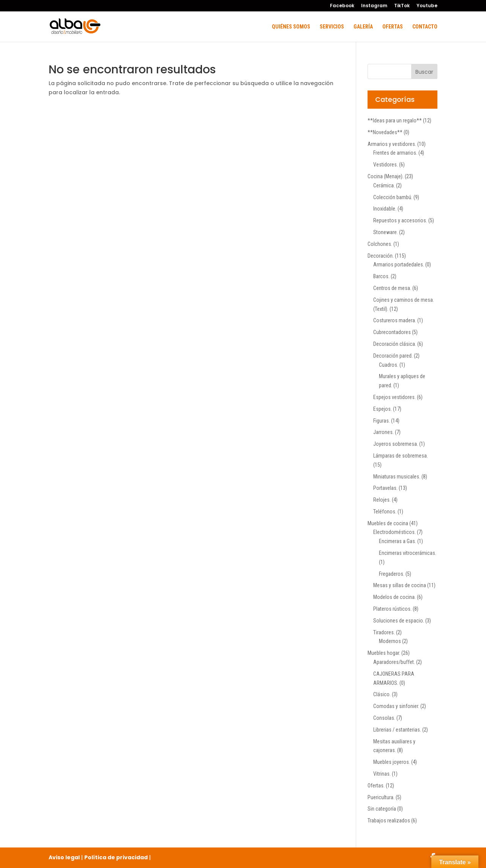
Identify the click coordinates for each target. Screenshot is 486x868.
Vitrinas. (382, 774)
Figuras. (382, 421)
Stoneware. (386, 232)
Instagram (374, 6)
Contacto (425, 27)
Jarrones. (383, 432)
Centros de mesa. (392, 288)
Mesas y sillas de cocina (400, 585)
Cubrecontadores (392, 332)
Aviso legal (64, 857)
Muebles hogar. (384, 653)
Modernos (390, 641)
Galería (363, 27)
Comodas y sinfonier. (396, 706)
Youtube (427, 6)
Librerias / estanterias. (397, 730)
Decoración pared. (393, 356)
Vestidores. (386, 165)
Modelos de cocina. (394, 597)
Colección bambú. (393, 197)
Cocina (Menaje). (386, 176)
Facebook (342, 6)
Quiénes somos (291, 27)
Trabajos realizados (389, 820)
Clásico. (382, 694)
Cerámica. (384, 185)
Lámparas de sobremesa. (401, 456)
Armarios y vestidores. (392, 144)
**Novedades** (385, 132)
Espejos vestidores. (394, 397)
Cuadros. (389, 365)
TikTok (402, 6)
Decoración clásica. (395, 344)
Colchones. (380, 244)
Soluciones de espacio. (399, 621)
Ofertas (393, 27)
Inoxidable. (385, 209)
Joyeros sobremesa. (396, 444)
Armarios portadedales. (399, 265)
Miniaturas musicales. (397, 477)
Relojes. (382, 500)
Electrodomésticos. (394, 532)
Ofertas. (376, 786)
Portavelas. (385, 488)
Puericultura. (381, 797)
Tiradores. (384, 632)
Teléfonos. (385, 512)
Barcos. (381, 276)
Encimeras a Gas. (398, 541)
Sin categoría (382, 809)
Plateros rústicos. (392, 609)
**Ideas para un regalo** (395, 120)
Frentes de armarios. (395, 153)
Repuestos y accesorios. (400, 220)
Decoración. (381, 256)
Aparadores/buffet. (394, 662)
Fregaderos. (392, 574)
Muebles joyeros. (392, 762)
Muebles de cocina (388, 523)
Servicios (332, 27)
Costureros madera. (395, 320)
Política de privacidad (116, 857)
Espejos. (383, 409)
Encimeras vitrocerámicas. (408, 553)
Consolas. (384, 718)
